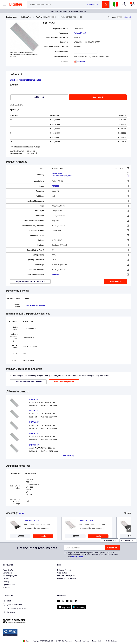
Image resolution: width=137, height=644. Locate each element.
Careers (6, 579)
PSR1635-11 (35, 399)
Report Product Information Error (30, 281)
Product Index (12, 17)
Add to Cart (98, 97)
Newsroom (7, 588)
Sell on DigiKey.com (10, 576)
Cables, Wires (26, 17)
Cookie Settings (111, 641)
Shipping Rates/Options (66, 576)
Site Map (6, 582)
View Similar (116, 281)
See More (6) (68, 455)
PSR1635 (55, 186)
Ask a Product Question (64, 382)
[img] (16, 5)
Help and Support (64, 570)
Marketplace (7, 573)
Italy (26, 641)
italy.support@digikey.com (15, 609)
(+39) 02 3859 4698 (13, 605)
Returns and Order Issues (67, 579)
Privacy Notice (77, 557)
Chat (7, 601)
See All (21, 513)
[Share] (128, 17)
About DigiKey (8, 570)
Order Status (62, 573)
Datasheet (79, 61)
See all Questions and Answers (28, 382)
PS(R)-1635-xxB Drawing (35, 305)
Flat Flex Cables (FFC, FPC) (46, 17)
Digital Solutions (9, 585)
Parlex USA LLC (80, 33)
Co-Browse (9, 612)
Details (43, 536)
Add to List (39, 97)
